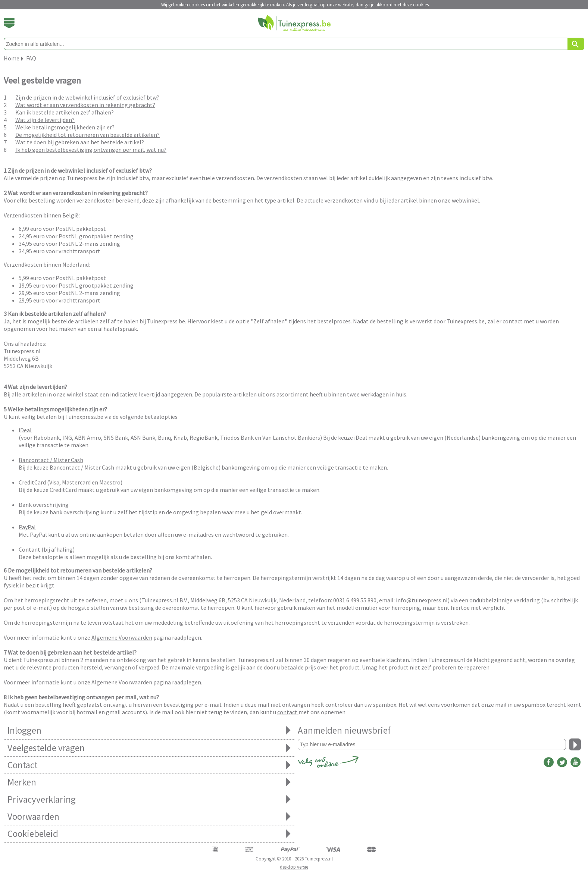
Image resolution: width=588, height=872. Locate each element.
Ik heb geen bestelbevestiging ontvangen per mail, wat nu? (91, 150)
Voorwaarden (149, 817)
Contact (149, 765)
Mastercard (76, 482)
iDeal (25, 430)
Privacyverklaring (149, 799)
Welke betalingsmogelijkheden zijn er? (65, 127)
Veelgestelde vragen (149, 748)
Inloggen (149, 730)
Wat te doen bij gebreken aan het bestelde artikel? (80, 142)
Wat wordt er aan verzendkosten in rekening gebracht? (85, 105)
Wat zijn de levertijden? (45, 120)
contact (288, 712)
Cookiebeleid (149, 834)
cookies (421, 5)
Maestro (110, 482)
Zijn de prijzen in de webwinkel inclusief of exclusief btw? (87, 97)
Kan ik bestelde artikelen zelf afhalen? (65, 112)
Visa (54, 482)
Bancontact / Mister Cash (51, 460)
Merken (149, 782)
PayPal (27, 527)
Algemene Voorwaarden (122, 637)
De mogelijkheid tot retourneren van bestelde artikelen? (87, 135)
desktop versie (294, 867)
